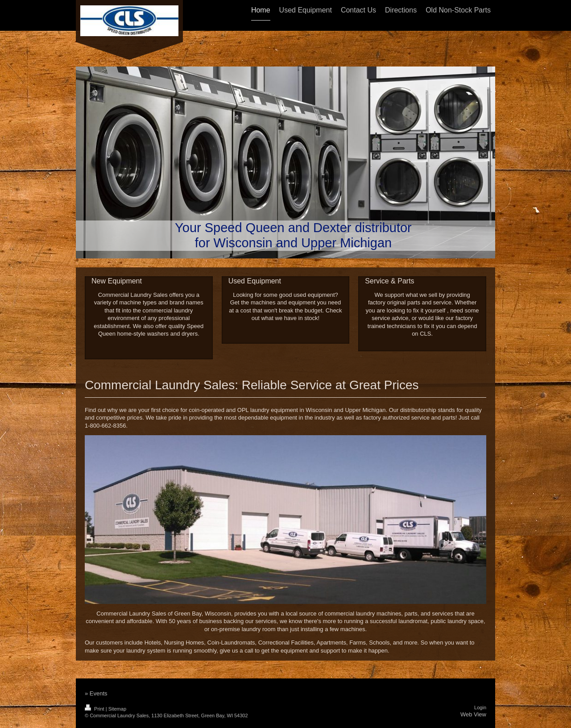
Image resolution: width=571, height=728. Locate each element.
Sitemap (117, 709)
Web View (473, 714)
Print (95, 709)
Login (480, 707)
